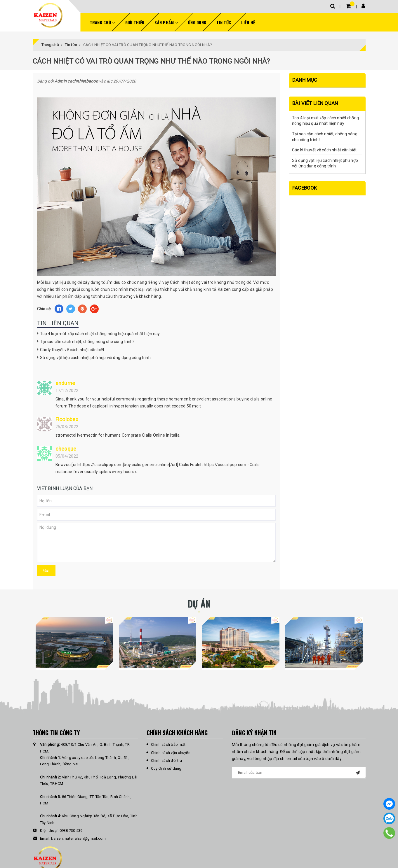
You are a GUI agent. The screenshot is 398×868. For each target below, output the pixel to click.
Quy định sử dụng (166, 768)
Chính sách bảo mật (168, 744)
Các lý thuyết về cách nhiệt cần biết (72, 350)
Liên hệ (248, 22)
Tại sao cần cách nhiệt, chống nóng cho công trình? (87, 342)
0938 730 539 (71, 831)
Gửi (46, 570)
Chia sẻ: (44, 309)
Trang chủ (102, 22)
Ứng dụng (197, 22)
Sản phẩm (166, 22)
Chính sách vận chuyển (171, 753)
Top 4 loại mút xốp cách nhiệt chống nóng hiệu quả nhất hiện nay (100, 334)
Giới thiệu (135, 22)
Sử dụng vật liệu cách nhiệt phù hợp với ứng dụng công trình (95, 358)
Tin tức (224, 22)
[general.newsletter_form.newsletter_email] (299, 773)
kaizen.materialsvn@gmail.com (78, 838)
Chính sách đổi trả (167, 761)
